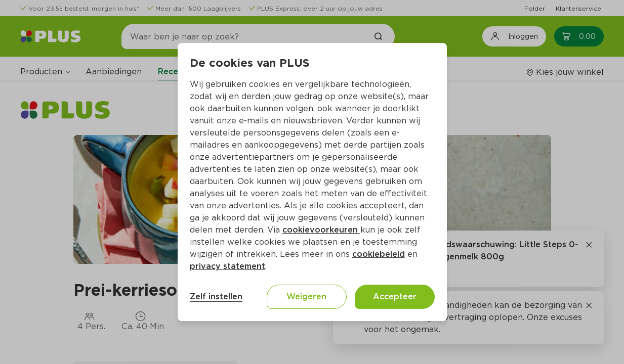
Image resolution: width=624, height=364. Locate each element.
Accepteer (395, 297)
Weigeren (306, 297)
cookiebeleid (379, 254)
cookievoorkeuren (321, 230)
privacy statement (227, 266)
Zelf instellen (216, 297)
